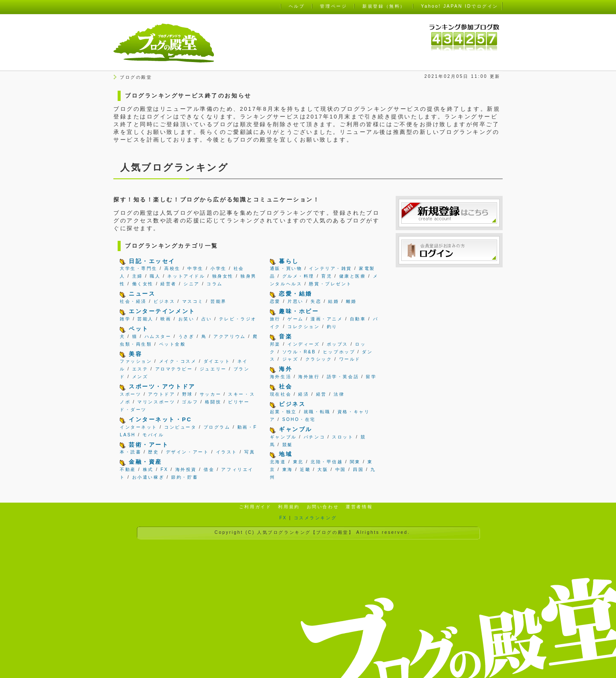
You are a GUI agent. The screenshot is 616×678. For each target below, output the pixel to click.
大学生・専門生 (139, 268)
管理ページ (333, 6)
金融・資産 (145, 462)
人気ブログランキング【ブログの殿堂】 (305, 532)
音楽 (286, 336)
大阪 (323, 469)
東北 (298, 462)
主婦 (138, 276)
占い (207, 319)
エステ (140, 369)
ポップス (338, 344)
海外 (286, 369)
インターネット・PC (160, 419)
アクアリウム (230, 336)
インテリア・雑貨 (330, 268)
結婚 (333, 301)
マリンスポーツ (156, 402)
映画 (166, 319)
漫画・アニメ (327, 319)
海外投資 (186, 469)
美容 (135, 354)
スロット (343, 437)
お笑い (187, 319)
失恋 (316, 301)
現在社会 (281, 394)
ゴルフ (190, 402)
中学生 (195, 268)
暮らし (289, 261)
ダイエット (217, 361)
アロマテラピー (174, 369)
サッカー (210, 394)
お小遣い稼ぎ (148, 477)
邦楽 (275, 344)
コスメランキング (315, 518)
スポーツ (130, 394)
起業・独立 (283, 412)
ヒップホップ (339, 352)
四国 (358, 469)
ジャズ (290, 359)
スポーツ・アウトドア (162, 386)
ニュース (142, 294)
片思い (296, 301)
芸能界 (219, 301)
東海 (288, 469)
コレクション (304, 327)
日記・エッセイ (152, 261)
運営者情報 (359, 507)
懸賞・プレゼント (330, 284)
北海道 (278, 462)
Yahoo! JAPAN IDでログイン (460, 6)
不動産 (128, 469)
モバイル (153, 435)
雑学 (125, 319)
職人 (155, 276)
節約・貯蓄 (185, 477)
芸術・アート (149, 445)
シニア (192, 284)
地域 (286, 454)
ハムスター (158, 336)
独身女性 (223, 276)
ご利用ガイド (255, 507)
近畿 (305, 469)
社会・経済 (133, 301)
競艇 (288, 445)
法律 (339, 394)
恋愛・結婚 (296, 294)
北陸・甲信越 (327, 462)
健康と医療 (353, 276)
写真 (250, 452)
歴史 (153, 452)
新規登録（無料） (384, 6)
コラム (215, 284)
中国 (341, 469)
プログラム (217, 427)
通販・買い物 (286, 268)
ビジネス (164, 301)
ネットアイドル (186, 276)
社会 (286, 386)
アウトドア (161, 394)
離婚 (351, 301)
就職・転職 (317, 412)
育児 (327, 276)
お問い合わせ (323, 507)
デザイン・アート (187, 452)
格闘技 (213, 402)
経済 (304, 394)
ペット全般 (173, 344)
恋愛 (275, 301)
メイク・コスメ (178, 361)
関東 (355, 462)
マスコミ (193, 301)
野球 (188, 394)
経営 (321, 394)
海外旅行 (309, 377)
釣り (332, 327)
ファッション (136, 361)
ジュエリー (213, 369)
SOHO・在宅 (299, 419)
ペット (139, 329)
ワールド (350, 359)
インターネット (139, 427)
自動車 (358, 319)
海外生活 (281, 377)
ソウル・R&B (299, 352)
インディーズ (304, 344)
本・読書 (130, 452)
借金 (209, 469)
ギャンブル (296, 429)
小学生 (219, 268)
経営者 (169, 284)
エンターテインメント (162, 311)
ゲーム (296, 319)
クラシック (319, 359)
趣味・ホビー (299, 311)
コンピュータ (180, 427)
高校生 (172, 268)
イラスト (227, 452)
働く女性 (143, 284)
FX (164, 469)
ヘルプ (297, 6)
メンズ (140, 377)
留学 (371, 377)
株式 (148, 469)
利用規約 (289, 507)
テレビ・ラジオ (238, 319)
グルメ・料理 (298, 276)
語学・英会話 (343, 377)
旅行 (275, 319)
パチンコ (314, 437)
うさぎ (187, 336)
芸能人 (145, 319)
